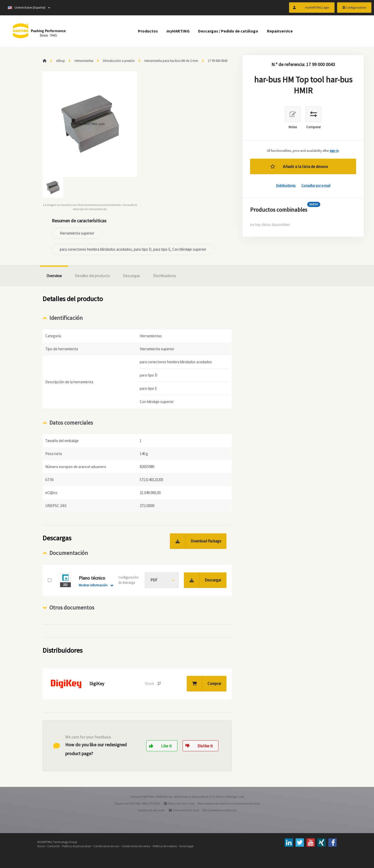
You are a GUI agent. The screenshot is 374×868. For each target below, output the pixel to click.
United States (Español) (27, 8)
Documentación (69, 553)
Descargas (131, 276)
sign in (334, 151)
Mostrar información (93, 585)
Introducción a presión (119, 61)
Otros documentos (72, 607)
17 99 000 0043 (218, 61)
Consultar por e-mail (316, 186)
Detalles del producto (92, 276)
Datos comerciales (71, 423)
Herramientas (84, 61)
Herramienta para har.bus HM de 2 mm (171, 61)
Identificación (66, 318)
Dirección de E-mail (181, 803)
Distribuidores (286, 186)
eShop (61, 61)
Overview (54, 276)
